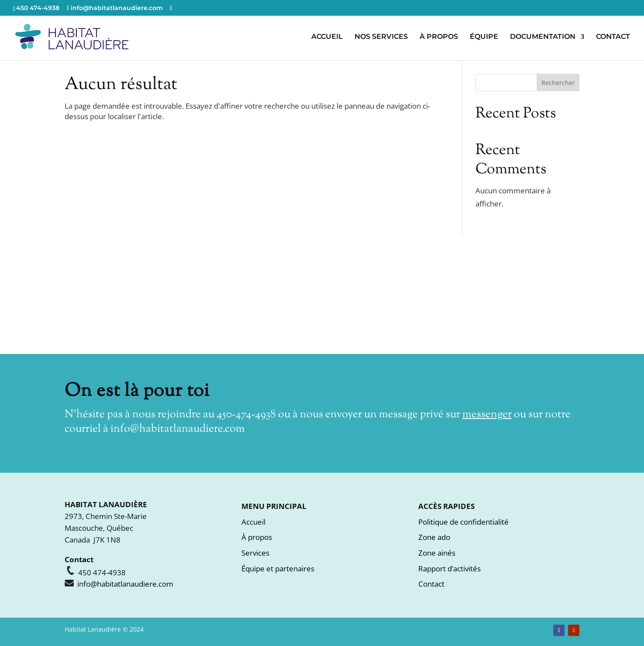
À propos (257, 537)
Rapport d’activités (449, 569)
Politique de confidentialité (463, 522)
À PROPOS (439, 37)
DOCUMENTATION (543, 37)
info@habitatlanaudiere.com (178, 429)
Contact (431, 584)
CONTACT (613, 37)
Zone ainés (437, 553)
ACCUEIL (327, 37)
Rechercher (558, 83)
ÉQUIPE (484, 37)
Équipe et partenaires (278, 569)
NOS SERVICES (381, 37)
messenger (487, 415)
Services (255, 553)
